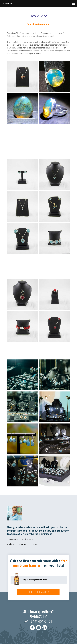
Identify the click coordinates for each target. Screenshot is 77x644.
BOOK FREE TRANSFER (38, 592)
